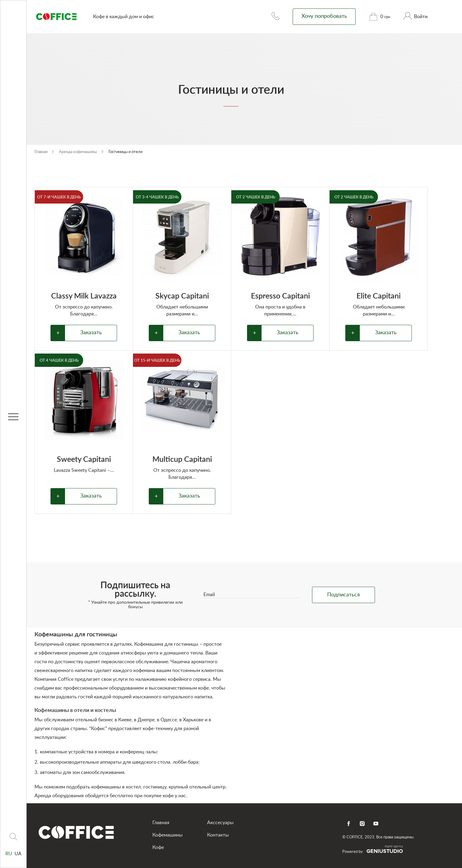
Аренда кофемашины (78, 152)
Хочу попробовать (324, 16)
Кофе (158, 847)
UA (18, 854)
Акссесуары (220, 823)
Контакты (218, 835)
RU (9, 854)
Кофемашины (168, 835)
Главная (41, 152)
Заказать (91, 333)
